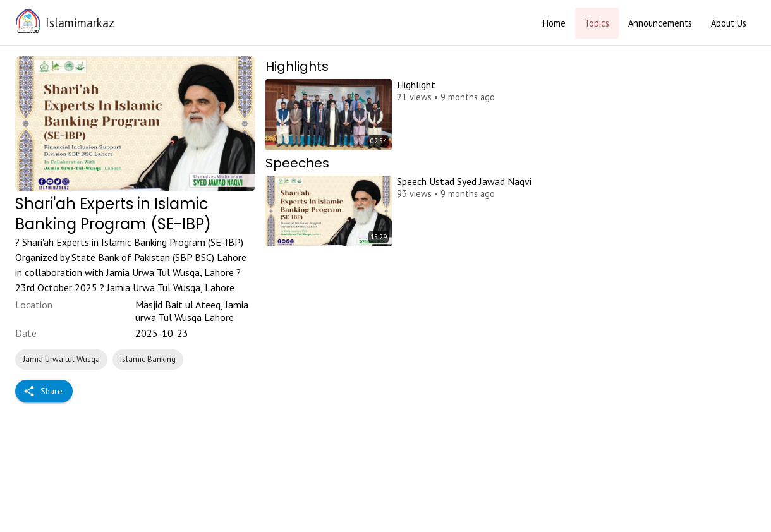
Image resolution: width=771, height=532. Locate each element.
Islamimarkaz (80, 22)
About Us (729, 23)
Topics (597, 23)
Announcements (660, 23)
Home (554, 23)
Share (44, 391)
